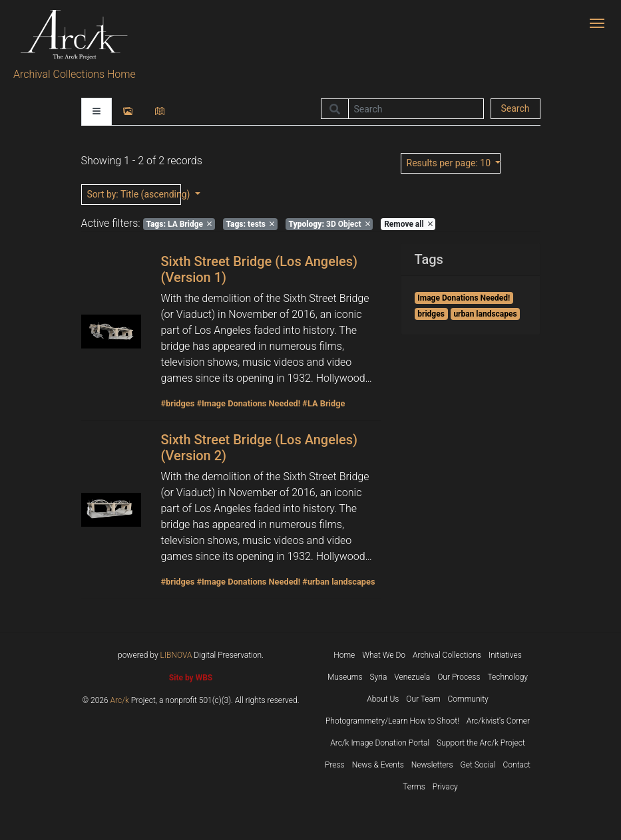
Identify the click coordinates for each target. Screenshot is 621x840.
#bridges (178, 403)
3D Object (329, 224)
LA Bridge (179, 224)
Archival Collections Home (75, 74)
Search (515, 108)
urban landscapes (485, 314)
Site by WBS (191, 678)
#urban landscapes (338, 582)
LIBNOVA (176, 655)
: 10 (450, 163)
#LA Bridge (323, 403)
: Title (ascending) (134, 194)
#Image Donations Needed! (248, 403)
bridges (431, 314)
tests (250, 224)
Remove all (408, 224)
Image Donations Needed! (464, 298)
